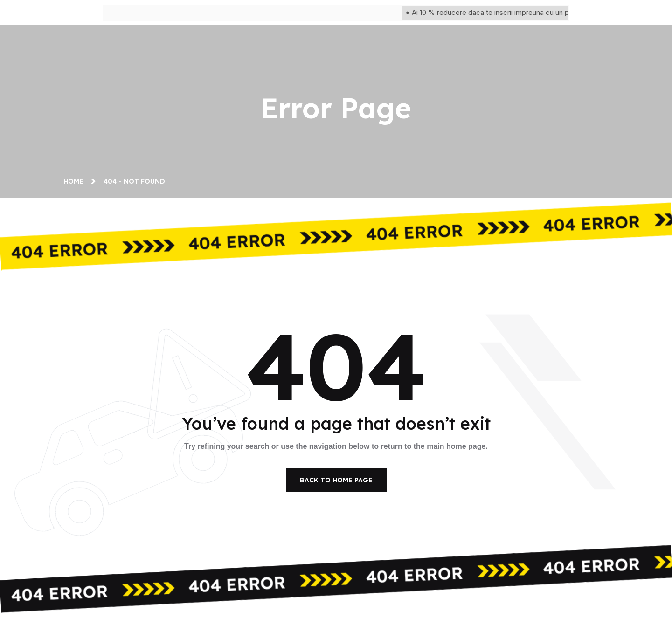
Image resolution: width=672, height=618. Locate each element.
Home (75, 181)
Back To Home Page (336, 480)
